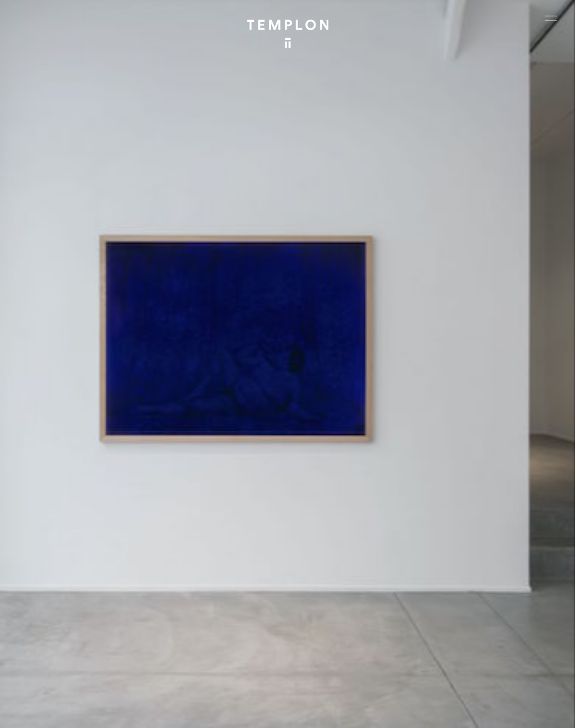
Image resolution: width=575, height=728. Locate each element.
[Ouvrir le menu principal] (551, 18)
